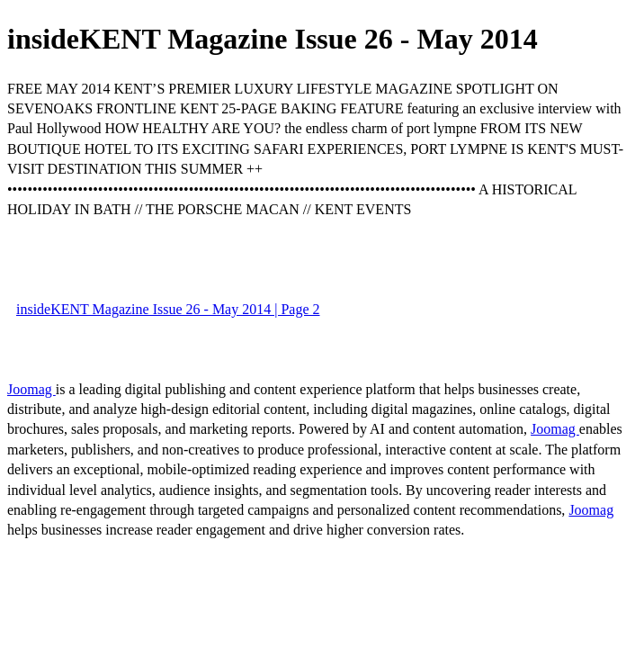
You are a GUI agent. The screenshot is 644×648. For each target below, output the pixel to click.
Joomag (31, 389)
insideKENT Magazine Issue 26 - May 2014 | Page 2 (168, 309)
